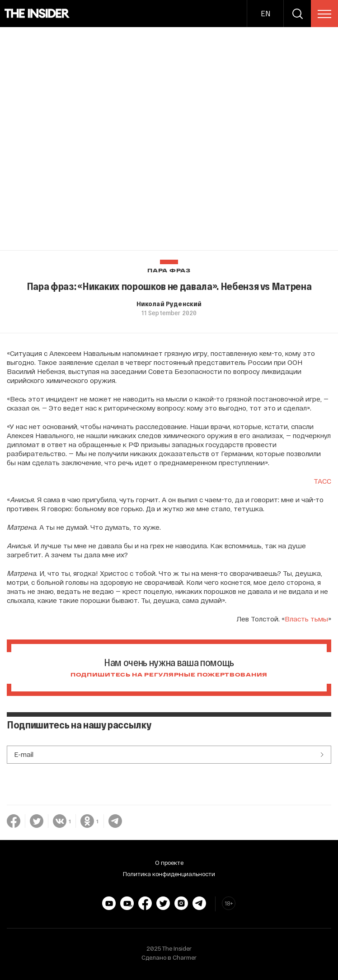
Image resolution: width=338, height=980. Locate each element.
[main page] (37, 14)
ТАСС (322, 481)
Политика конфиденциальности (169, 874)
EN (265, 13)
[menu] (324, 14)
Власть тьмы (306, 619)
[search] (297, 14)
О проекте (169, 863)
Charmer (185, 957)
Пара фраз (169, 271)
